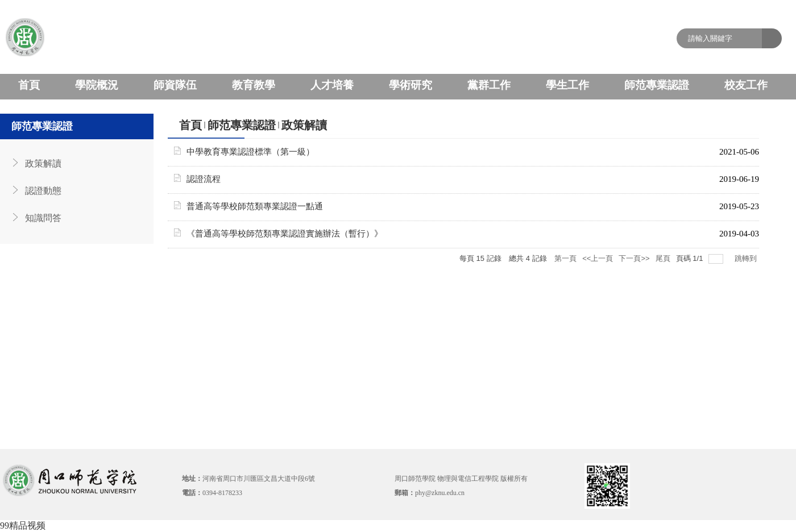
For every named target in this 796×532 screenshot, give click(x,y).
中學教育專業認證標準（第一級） (250, 152)
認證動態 (43, 191)
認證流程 (204, 179)
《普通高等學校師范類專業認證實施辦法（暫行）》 (285, 234)
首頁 (190, 125)
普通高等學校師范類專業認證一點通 (255, 206)
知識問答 (43, 218)
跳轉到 (747, 258)
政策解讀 (43, 163)
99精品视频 (23, 525)
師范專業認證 (242, 125)
